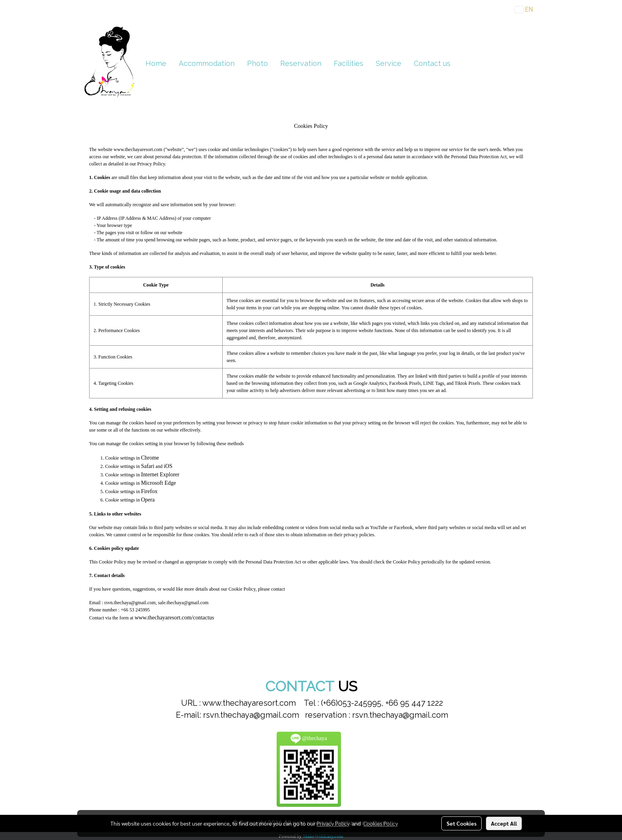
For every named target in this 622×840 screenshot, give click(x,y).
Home (156, 63)
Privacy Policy (333, 823)
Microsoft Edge (158, 483)
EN (524, 9)
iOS (168, 466)
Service (389, 63)
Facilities (349, 63)
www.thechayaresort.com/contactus (174, 618)
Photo (257, 63)
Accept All (504, 823)
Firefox (149, 491)
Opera (148, 500)
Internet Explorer (160, 475)
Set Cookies (462, 823)
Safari (148, 466)
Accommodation (207, 63)
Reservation (301, 63)
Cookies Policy (381, 823)
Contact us (432, 63)
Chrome (150, 458)
